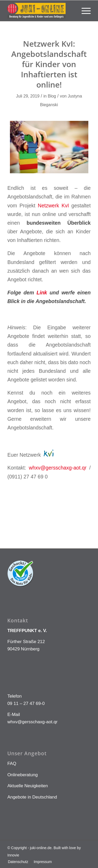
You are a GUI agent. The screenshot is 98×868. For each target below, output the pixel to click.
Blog (52, 96)
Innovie (13, 855)
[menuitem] (83, 11)
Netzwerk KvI (53, 206)
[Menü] (83, 11)
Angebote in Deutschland (32, 797)
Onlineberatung (22, 775)
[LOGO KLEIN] (41, 11)
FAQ (12, 764)
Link (42, 293)
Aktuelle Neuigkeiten (28, 786)
